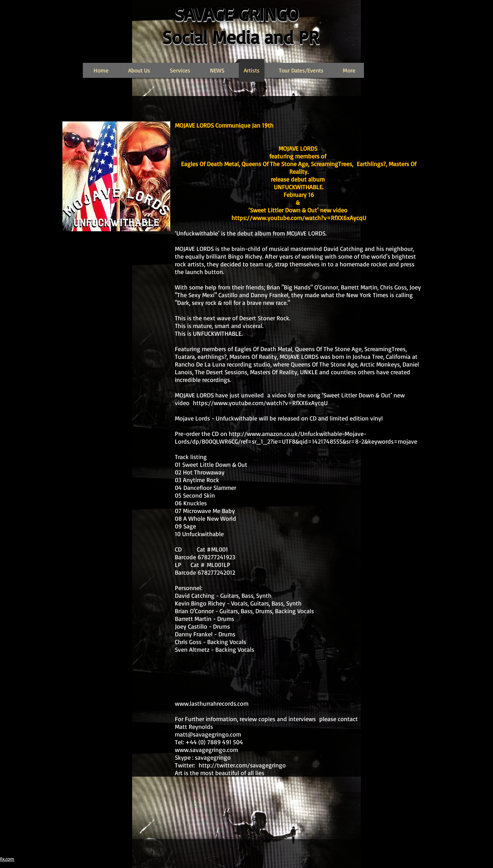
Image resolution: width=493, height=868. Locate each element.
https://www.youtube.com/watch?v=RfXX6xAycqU (299, 218)
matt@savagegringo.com (208, 734)
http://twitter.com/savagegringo (242, 765)
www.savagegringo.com (206, 750)
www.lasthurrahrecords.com (212, 703)
